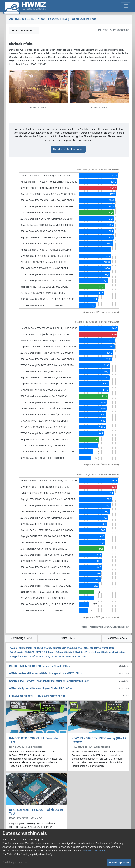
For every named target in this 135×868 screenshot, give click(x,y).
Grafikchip (108, 648)
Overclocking (92, 652)
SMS (25, 656)
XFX (62, 656)
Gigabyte (95, 648)
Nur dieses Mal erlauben (68, 149)
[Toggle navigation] (126, 6)
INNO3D (29, 652)
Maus (59, 652)
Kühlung (49, 652)
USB (54, 656)
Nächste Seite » (117, 638)
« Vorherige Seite (21, 638)
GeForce (83, 648)
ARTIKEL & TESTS (22, 19)
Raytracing (118, 652)
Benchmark (25, 648)
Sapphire (15, 656)
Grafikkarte (17, 652)
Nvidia (79, 652)
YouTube (71, 656)
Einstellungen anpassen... (16, 862)
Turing (46, 656)
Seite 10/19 (69, 638)
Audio (14, 648)
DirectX (38, 648)
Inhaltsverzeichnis (23, 30)
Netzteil (69, 652)
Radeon (106, 652)
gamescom (59, 648)
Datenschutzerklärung (94, 851)
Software (35, 656)
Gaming (72, 648)
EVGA (48, 648)
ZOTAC (82, 656)
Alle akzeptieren (119, 862)
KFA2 (39, 652)
